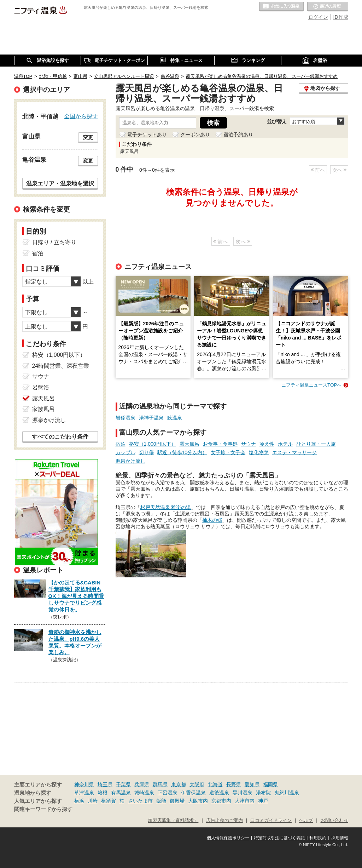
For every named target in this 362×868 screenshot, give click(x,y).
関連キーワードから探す (43, 809)
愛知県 (252, 784)
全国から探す (81, 116)
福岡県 (270, 784)
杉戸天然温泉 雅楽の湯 (166, 507)
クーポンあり (195, 135)
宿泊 (121, 444)
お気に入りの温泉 (281, 7)
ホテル (285, 444)
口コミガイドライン (271, 821)
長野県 (234, 784)
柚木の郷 (212, 520)
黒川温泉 (243, 793)
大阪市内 (198, 801)
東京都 (179, 784)
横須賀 (109, 801)
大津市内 (245, 801)
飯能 (161, 801)
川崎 (93, 801)
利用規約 (318, 838)
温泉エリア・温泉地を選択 (60, 183)
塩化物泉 (259, 452)
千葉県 (123, 784)
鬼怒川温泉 (287, 793)
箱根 (103, 793)
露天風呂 (189, 444)
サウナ (249, 444)
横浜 (79, 801)
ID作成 (341, 17)
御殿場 (177, 801)
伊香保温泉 (193, 793)
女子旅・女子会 (228, 452)
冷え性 (267, 444)
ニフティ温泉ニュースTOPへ (311, 385)
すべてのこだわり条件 (60, 437)
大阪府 (197, 784)
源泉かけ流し (130, 461)
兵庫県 (142, 784)
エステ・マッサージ (294, 452)
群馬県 (160, 784)
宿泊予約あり (238, 135)
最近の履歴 (328, 7)
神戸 (263, 801)
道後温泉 (219, 793)
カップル (125, 452)
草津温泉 (84, 793)
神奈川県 (84, 784)
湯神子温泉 (151, 418)
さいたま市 (140, 801)
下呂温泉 (168, 793)
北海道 (215, 784)
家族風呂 (43, 409)
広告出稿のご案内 (224, 821)
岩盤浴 (41, 387)
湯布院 (263, 793)
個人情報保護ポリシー (228, 838)
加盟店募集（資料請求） (173, 821)
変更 (88, 137)
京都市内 (221, 801)
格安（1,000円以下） (153, 444)
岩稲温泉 (125, 418)
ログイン (318, 17)
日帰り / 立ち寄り (54, 242)
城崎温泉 (144, 793)
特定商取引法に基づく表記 (279, 838)
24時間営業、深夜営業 (61, 366)
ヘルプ (306, 821)
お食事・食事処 (220, 444)
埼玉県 (105, 784)
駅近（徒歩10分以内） (182, 452)
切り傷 (146, 452)
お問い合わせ (334, 821)
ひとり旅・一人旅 (316, 444)
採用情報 (340, 838)
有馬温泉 (121, 793)
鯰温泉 (175, 418)
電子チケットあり (147, 135)
